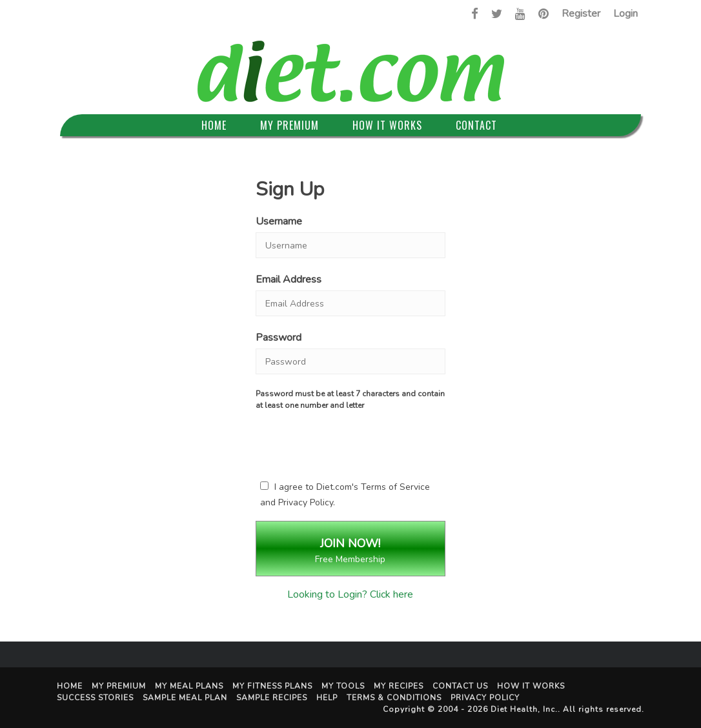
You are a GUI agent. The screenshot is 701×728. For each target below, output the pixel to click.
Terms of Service (395, 487)
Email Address (289, 279)
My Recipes (399, 686)
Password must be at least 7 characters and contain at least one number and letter (350, 399)
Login (625, 14)
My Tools (343, 686)
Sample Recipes (272, 698)
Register (581, 14)
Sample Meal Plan (185, 698)
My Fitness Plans (272, 686)
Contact (476, 125)
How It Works (387, 125)
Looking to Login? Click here (350, 594)
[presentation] (369, 443)
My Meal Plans (189, 686)
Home (214, 125)
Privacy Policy (306, 502)
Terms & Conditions (394, 698)
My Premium (290, 125)
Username (279, 221)
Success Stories (95, 698)
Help (327, 698)
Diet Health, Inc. (524, 709)
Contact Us (460, 686)
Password (279, 338)
